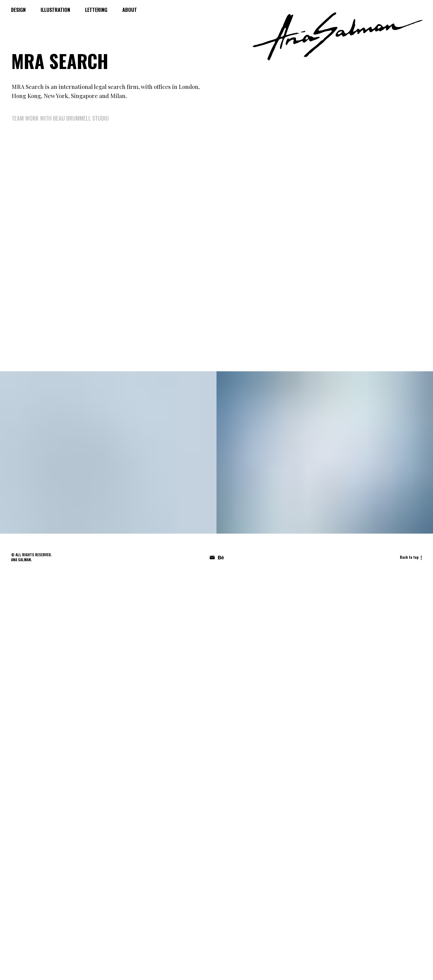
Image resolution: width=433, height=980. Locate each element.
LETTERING (96, 10)
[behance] (221, 557)
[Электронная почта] (212, 557)
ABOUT (130, 10)
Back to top (411, 557)
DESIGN (18, 10)
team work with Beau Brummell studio (60, 118)
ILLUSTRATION (55, 10)
